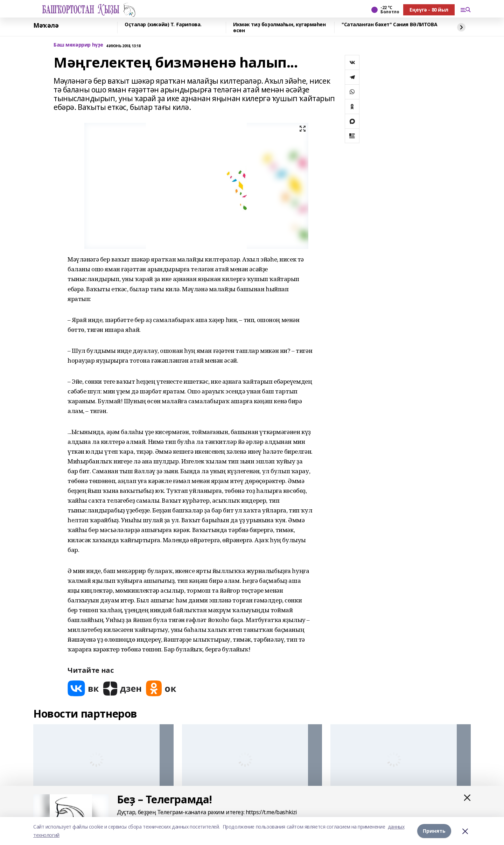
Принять (434, 831)
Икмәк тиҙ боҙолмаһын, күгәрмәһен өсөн (279, 27)
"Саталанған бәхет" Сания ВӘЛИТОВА (389, 25)
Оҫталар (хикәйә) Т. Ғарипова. (163, 25)
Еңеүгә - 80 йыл (429, 10)
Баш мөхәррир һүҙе (78, 45)
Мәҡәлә (46, 26)
